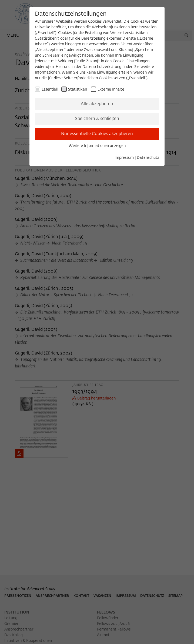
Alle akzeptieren (97, 104)
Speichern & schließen (97, 119)
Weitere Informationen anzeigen (97, 146)
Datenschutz (148, 158)
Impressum (124, 158)
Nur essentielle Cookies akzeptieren (97, 134)
